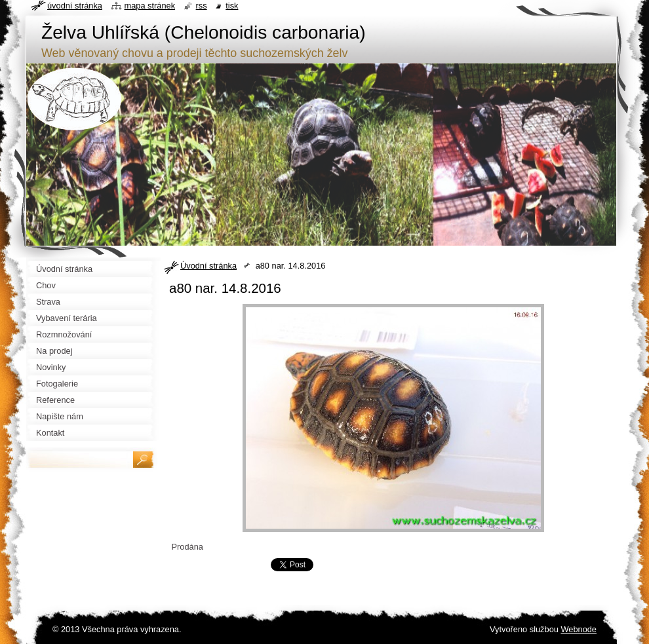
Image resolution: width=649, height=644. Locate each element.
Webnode (579, 629)
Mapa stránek (150, 6)
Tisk (232, 6)
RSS (202, 6)
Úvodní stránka (208, 266)
